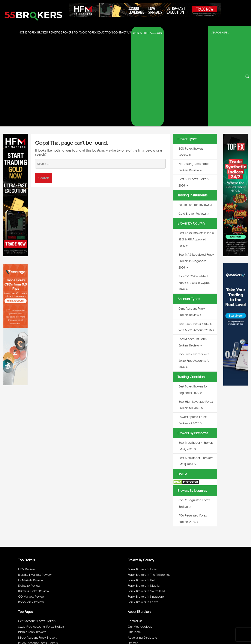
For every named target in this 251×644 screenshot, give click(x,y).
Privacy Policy (193, 630)
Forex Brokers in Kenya (143, 515)
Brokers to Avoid (74, 32)
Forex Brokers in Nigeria (144, 499)
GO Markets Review (31, 510)
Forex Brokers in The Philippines (149, 488)
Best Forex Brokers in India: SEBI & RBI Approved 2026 (196, 153)
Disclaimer (208, 630)
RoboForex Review (31, 515)
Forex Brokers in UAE (142, 493)
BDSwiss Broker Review (34, 504)
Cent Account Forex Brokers (37, 534)
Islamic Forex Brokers (32, 545)
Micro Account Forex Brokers (38, 551)
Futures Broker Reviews (194, 118)
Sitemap (133, 556)
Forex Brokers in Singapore (146, 510)
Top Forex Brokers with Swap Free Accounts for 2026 (194, 274)
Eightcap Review (29, 499)
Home (23, 32)
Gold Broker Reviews (192, 127)
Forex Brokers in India (142, 482)
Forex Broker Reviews (44, 32)
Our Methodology (140, 540)
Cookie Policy (224, 630)
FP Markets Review (31, 493)
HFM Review (27, 482)
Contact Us (122, 32)
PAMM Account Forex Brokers (38, 556)
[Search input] (227, 33)
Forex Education (100, 32)
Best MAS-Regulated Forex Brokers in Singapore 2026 (196, 174)
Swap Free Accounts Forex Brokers (41, 540)
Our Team (134, 545)
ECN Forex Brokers (31, 562)
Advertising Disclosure (142, 551)
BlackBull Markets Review (35, 488)
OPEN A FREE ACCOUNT (148, 33)
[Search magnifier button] (247, 33)
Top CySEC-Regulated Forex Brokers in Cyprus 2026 (194, 196)
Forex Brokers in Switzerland (146, 504)
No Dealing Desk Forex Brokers (39, 567)
